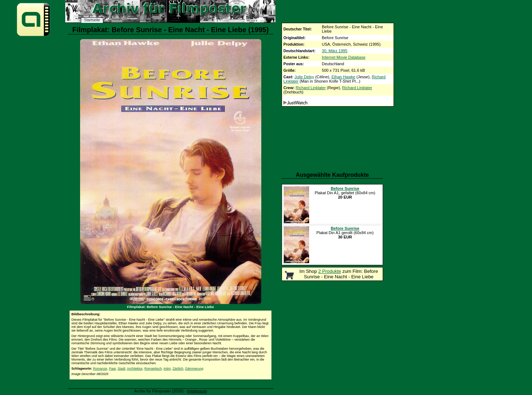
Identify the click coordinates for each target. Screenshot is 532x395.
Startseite (92, 20)
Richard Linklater (311, 88)
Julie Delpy (304, 77)
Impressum (197, 391)
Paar (113, 369)
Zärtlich (178, 369)
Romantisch (153, 369)
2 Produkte (330, 271)
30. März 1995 (335, 51)
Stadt (121, 369)
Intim (167, 369)
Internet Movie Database (344, 57)
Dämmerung (194, 369)
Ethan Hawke (344, 77)
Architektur (135, 369)
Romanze (100, 369)
